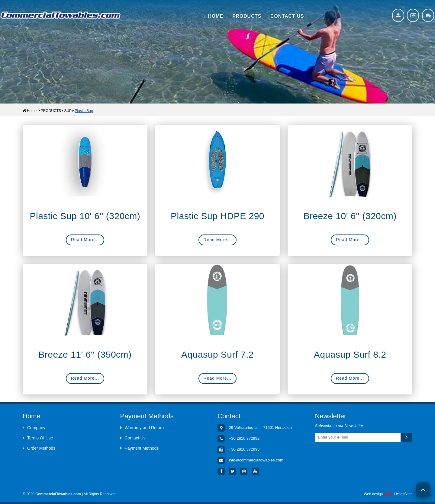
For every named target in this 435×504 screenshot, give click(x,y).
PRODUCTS (247, 16)
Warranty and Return (142, 428)
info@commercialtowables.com (256, 460)
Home (30, 111)
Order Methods (39, 448)
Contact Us (133, 438)
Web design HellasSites (388, 494)
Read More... (85, 240)
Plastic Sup (84, 111)
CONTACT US (287, 16)
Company (34, 428)
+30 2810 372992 (244, 438)
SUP (68, 111)
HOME (216, 16)
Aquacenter (60, 15)
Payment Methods (140, 448)
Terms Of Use (38, 438)
